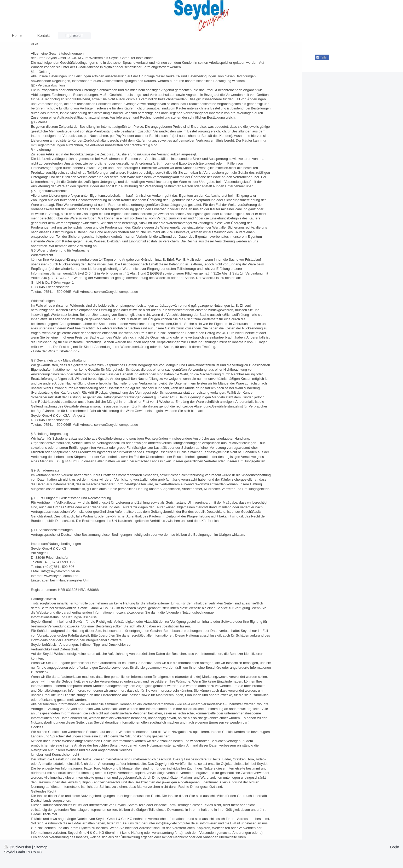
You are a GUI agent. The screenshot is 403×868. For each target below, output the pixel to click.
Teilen (322, 57)
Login (395, 847)
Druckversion (18, 847)
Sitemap (41, 847)
